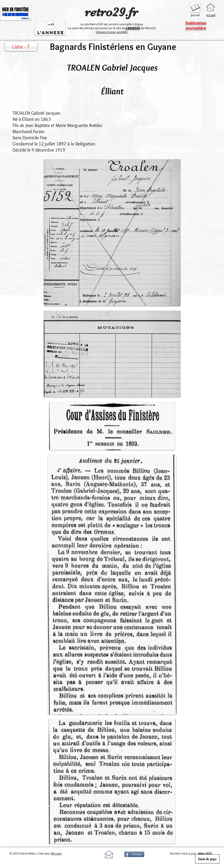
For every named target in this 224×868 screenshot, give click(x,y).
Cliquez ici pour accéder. (112, 32)
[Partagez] (134, 854)
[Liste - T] (21, 46)
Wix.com (56, 853)
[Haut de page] (207, 859)
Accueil (211, 15)
